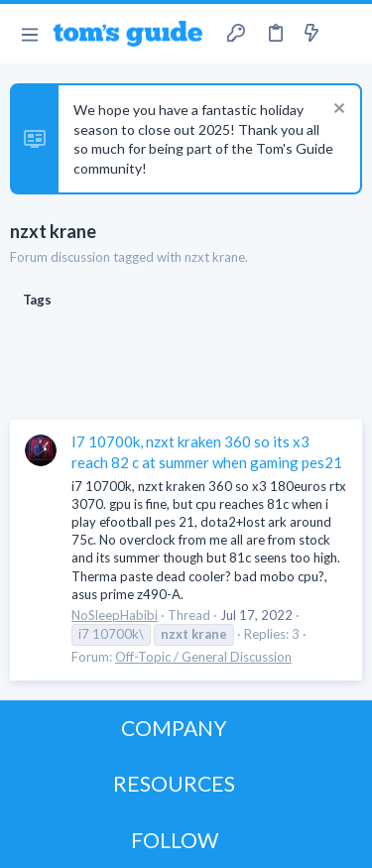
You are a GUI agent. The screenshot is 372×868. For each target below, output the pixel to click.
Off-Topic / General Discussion (203, 657)
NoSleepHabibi (115, 615)
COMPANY (174, 728)
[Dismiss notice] (337, 111)
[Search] (345, 34)
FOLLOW (175, 840)
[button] (29, 34)
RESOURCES (174, 783)
